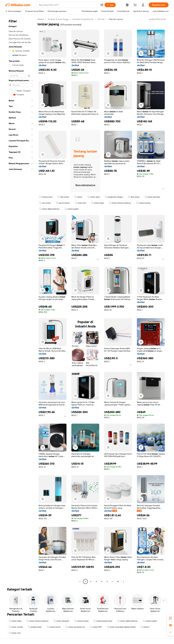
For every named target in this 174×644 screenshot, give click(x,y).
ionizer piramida (152, 197)
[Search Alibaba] (68, 5)
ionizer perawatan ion (75, 627)
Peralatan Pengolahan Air (83, 19)
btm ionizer (63, 197)
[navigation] (21, 301)
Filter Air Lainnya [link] (116, 19)
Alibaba (41, 19)
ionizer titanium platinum (120, 203)
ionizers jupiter (72, 209)
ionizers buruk (54, 627)
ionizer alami (94, 197)
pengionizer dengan (114, 197)
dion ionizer (134, 197)
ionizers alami (46, 197)
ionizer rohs (15, 633)
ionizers (145, 627)
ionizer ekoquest (61, 621)
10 (118, 581)
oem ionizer (45, 203)
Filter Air (101, 19)
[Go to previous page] (80, 581)
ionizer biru (81, 203)
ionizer (78, 197)
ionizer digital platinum (49, 209)
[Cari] (110, 5)
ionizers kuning (143, 203)
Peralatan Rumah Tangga (58, 19)
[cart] (136, 5)
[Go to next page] (123, 581)
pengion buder (35, 627)
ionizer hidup (98, 203)
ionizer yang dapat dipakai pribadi (121, 627)
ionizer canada (16, 627)
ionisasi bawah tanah (103, 621)
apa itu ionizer (63, 203)
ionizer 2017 (96, 627)
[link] (170, 618)
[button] (102, 5)
